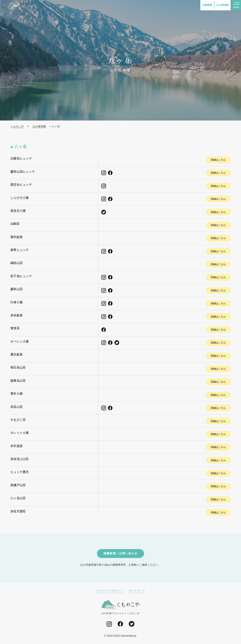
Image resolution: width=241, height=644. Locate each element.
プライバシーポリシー (110, 591)
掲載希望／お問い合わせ (120, 554)
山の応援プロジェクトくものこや (121, 608)
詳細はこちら (217, 160)
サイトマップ (137, 591)
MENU (236, 8)
